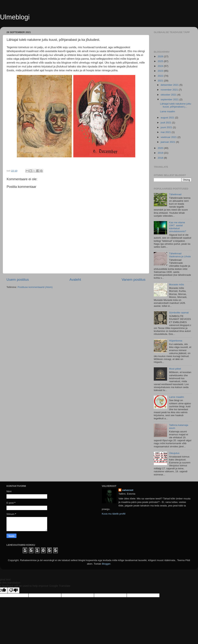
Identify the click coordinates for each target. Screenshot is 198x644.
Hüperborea (176, 341)
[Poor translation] (14, 590)
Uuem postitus (18, 280)
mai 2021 (166, 132)
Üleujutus (174, 453)
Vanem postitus (134, 280)
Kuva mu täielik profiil (114, 514)
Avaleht (75, 280)
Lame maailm (168, 111)
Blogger (106, 564)
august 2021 (168, 118)
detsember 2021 (170, 85)
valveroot (128, 490)
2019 (161, 153)
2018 (161, 158)
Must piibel (175, 369)
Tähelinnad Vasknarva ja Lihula (180, 255)
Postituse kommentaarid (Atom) (35, 287)
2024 (161, 66)
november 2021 (170, 90)
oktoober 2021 (169, 95)
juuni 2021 (167, 127)
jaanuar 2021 (168, 142)
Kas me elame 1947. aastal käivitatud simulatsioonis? (177, 227)
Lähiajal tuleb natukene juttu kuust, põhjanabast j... (176, 105)
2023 (161, 71)
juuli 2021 (166, 123)
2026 (161, 56)
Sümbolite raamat (179, 313)
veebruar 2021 (169, 137)
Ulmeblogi (15, 17)
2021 (161, 81)
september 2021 (170, 99)
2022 (161, 76)
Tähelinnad (175, 194)
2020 (161, 148)
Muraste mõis (176, 285)
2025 (161, 61)
